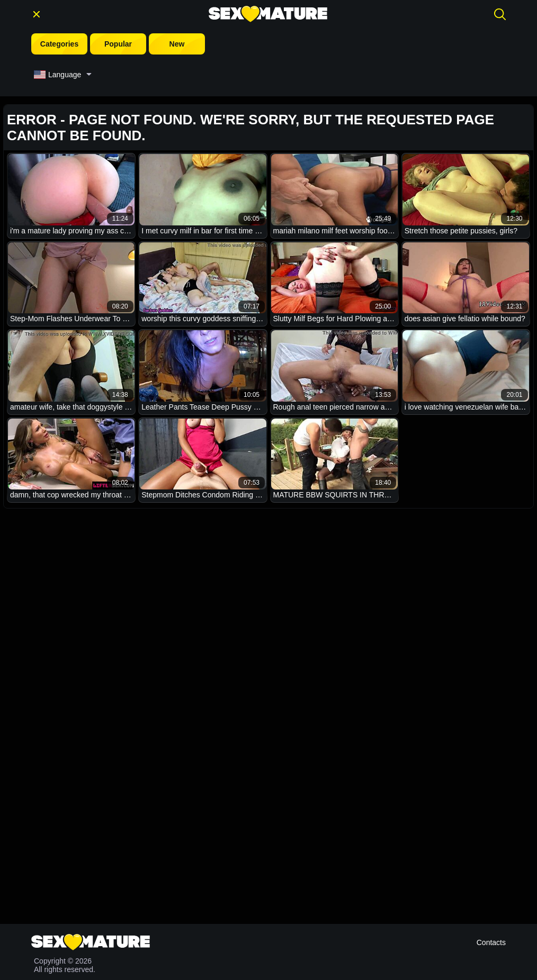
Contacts (491, 942)
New (177, 44)
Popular (118, 44)
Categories (59, 44)
